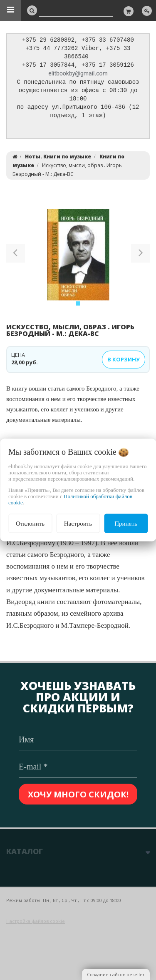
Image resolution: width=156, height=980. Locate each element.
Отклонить (30, 523)
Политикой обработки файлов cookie (70, 499)
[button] (16, 258)
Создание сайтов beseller (116, 974)
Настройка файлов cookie (36, 921)
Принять (126, 523)
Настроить (78, 523)
